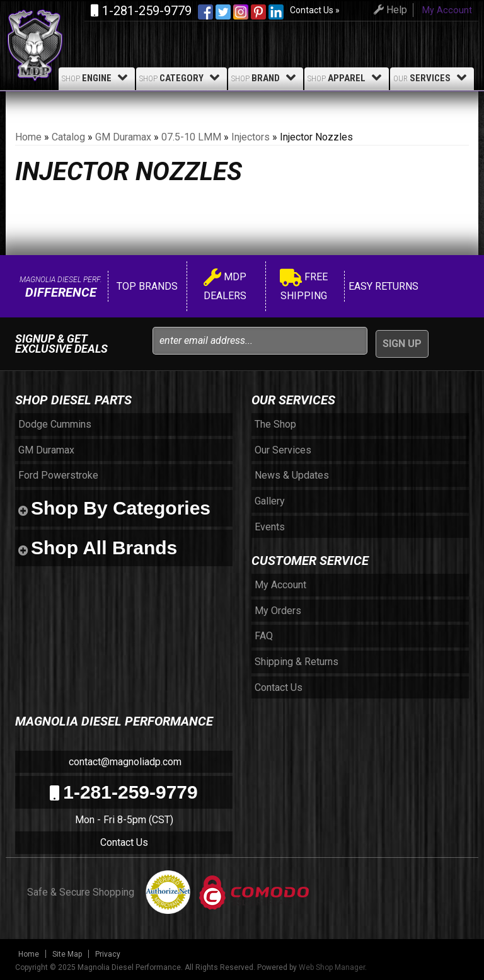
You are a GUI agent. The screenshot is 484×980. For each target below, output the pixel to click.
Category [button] (181, 77)
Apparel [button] (347, 77)
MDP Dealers (225, 286)
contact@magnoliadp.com (124, 762)
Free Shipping (304, 286)
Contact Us (124, 842)
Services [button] (432, 77)
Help (389, 10)
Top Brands (146, 286)
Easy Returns (382, 286)
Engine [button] (97, 77)
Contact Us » (315, 10)
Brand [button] (266, 77)
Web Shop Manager (332, 967)
